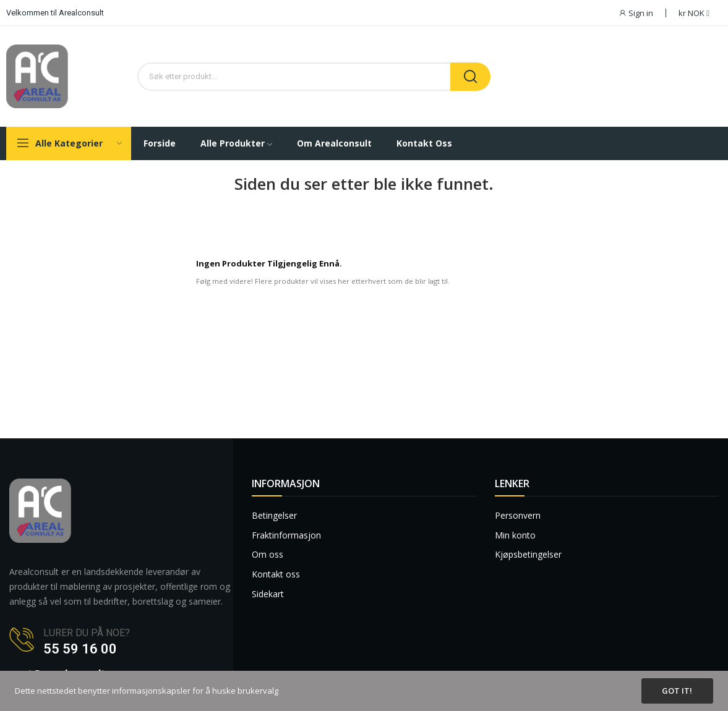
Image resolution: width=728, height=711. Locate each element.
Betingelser (274, 515)
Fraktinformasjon (286, 535)
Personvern (518, 515)
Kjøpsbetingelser (528, 554)
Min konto (515, 535)
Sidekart (268, 594)
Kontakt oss (276, 574)
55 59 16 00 (80, 649)
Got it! (677, 691)
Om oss (268, 554)
